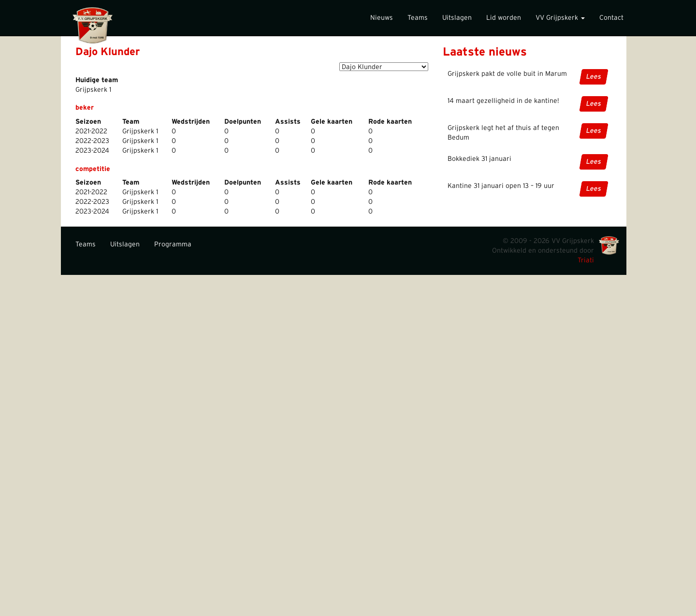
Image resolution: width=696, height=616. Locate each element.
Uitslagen (457, 18)
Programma (173, 244)
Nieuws (382, 18)
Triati (586, 260)
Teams (418, 18)
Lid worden (504, 18)
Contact (611, 18)
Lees (594, 77)
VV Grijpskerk (560, 18)
